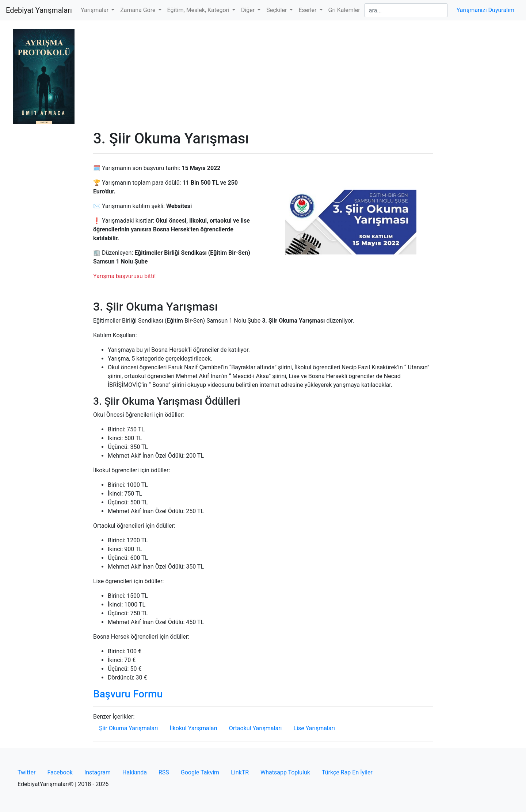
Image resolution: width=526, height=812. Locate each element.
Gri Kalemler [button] (344, 10)
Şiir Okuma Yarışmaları (128, 728)
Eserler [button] (308, 10)
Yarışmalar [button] (95, 10)
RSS (164, 772)
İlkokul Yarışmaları (193, 728)
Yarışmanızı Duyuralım (485, 10)
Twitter (26, 772)
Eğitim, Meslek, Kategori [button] (199, 10)
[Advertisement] (263, 75)
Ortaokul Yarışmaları (256, 728)
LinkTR (240, 772)
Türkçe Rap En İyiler (347, 772)
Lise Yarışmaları (314, 728)
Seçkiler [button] (277, 10)
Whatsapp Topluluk (285, 772)
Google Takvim (200, 772)
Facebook (60, 772)
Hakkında (135, 772)
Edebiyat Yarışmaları (39, 10)
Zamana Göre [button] (138, 10)
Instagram (98, 772)
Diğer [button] (249, 10)
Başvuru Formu (128, 694)
